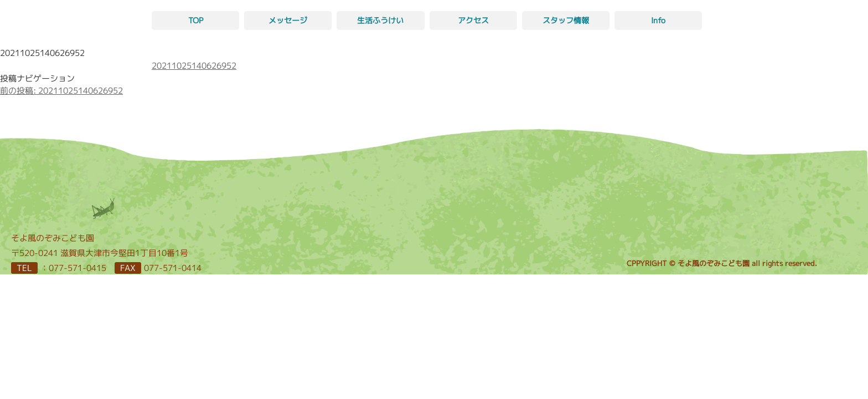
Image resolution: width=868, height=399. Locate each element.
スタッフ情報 (566, 20)
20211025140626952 (194, 66)
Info (658, 20)
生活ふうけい (380, 20)
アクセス (473, 20)
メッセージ (288, 20)
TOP (196, 20)
